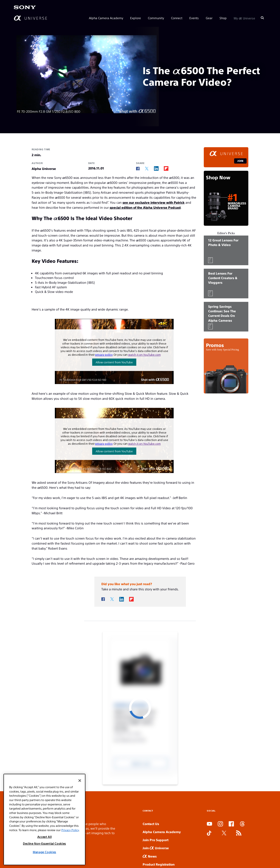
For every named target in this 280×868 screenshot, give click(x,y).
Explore (136, 18)
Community (156, 18)
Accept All (45, 837)
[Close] (80, 781)
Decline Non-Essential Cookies (44, 843)
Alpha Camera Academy (106, 18)
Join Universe (156, 848)
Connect (177, 18)
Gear (209, 18)
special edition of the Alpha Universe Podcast (145, 207)
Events (194, 18)
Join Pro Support (156, 840)
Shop (223, 18)
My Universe (244, 18)
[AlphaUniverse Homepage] (30, 18)
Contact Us (151, 824)
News (150, 856)
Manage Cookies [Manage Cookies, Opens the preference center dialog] (44, 852)
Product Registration (159, 864)
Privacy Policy (70, 830)
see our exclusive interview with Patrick (154, 202)
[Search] (262, 18)
